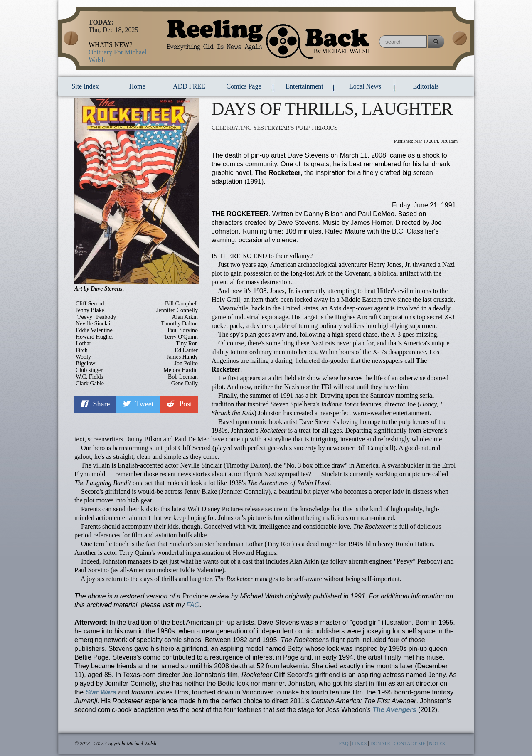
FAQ (193, 605)
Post (179, 404)
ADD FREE (189, 86)
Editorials (426, 86)
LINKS (359, 744)
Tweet (138, 404)
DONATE (380, 744)
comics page (244, 86)
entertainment (304, 86)
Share (95, 404)
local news (365, 86)
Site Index (85, 86)
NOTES (437, 744)
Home (137, 86)
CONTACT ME (410, 744)
